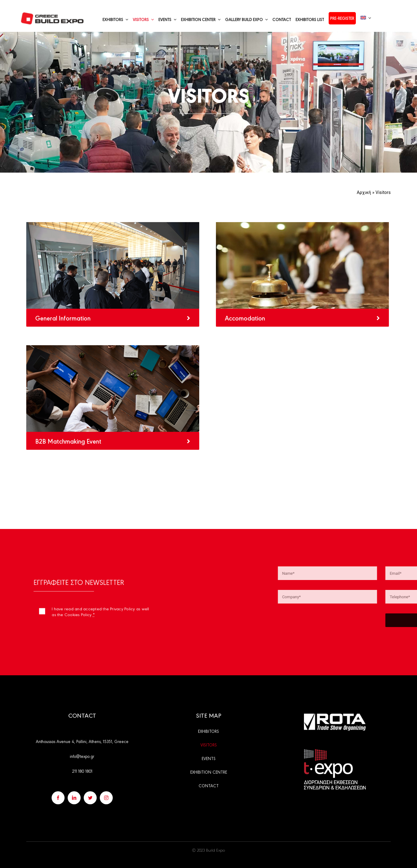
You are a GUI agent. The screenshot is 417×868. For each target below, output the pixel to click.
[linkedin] (74, 798)
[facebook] (58, 798)
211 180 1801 (82, 771)
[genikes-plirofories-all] (113, 224)
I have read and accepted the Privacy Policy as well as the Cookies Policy (99, 609)
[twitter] (90, 798)
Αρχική (364, 192)
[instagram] (106, 798)
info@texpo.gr (82, 756)
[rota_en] (335, 716)
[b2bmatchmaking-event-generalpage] (113, 348)
